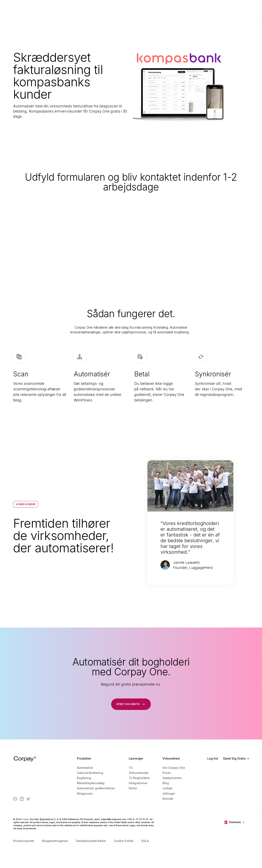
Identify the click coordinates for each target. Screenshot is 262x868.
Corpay (25, 819)
